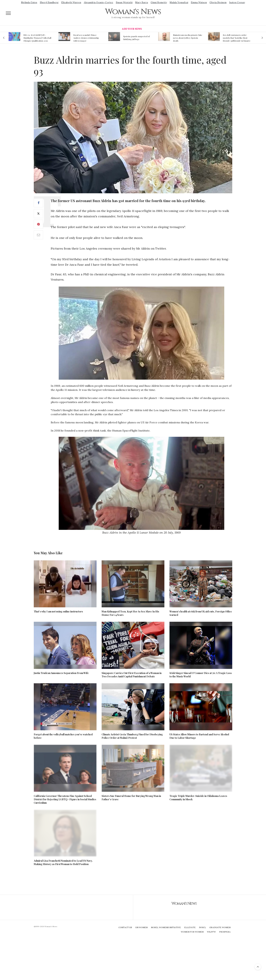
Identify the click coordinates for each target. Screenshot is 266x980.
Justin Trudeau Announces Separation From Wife (61, 673)
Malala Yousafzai (179, 2)
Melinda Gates (29, 2)
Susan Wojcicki (124, 2)
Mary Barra (142, 2)
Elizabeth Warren (71, 2)
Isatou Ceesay (237, 2)
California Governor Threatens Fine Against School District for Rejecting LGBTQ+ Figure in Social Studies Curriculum (65, 799)
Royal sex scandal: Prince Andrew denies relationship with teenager (86, 38)
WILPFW (211, 932)
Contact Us (125, 927)
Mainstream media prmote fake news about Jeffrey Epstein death (188, 38)
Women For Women (192, 932)
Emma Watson (199, 2)
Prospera (225, 932)
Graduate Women (220, 927)
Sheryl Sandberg (49, 2)
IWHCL (202, 927)
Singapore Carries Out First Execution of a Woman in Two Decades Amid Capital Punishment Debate (132, 675)
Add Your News (132, 29)
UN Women (141, 927)
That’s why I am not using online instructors (58, 611)
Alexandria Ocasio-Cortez (98, 2)
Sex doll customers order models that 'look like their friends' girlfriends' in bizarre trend (237, 38)
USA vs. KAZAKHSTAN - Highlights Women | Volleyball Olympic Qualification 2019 (37, 38)
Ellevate (190, 927)
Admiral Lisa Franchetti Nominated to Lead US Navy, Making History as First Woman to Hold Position (63, 862)
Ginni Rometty (159, 2)
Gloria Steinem (218, 2)
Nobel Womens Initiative (166, 927)
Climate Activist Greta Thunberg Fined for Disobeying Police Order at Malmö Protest (132, 736)
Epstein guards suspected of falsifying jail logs (136, 38)
